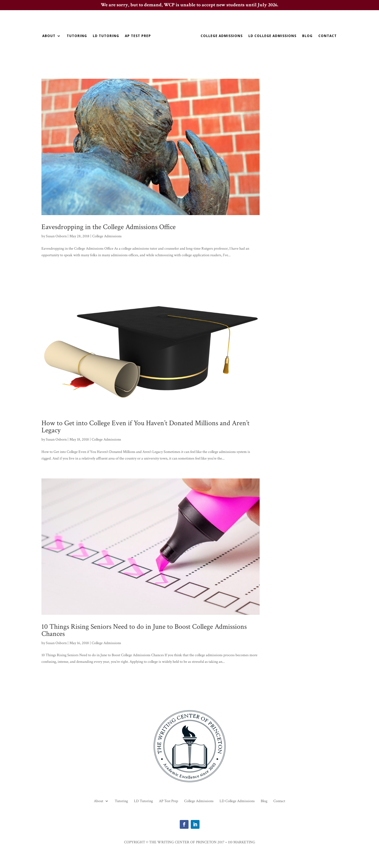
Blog (307, 36)
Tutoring (77, 36)
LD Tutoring (106, 36)
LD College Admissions (272, 36)
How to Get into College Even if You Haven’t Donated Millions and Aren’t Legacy (145, 427)
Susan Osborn (56, 236)
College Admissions (222, 36)
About (49, 36)
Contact (328, 36)
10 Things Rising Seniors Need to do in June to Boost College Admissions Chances (144, 630)
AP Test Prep (138, 36)
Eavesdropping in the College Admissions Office (109, 227)
